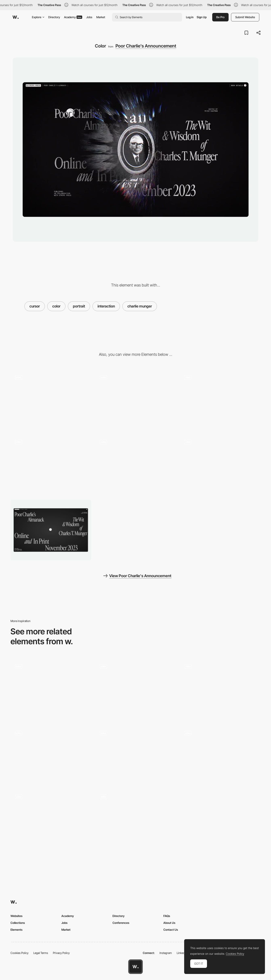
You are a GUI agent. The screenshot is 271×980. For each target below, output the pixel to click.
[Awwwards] (16, 17)
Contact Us (171, 930)
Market (101, 17)
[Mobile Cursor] (220, 465)
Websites (16, 916)
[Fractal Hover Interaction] (220, 690)
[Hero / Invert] (51, 401)
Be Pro (220, 17)
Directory (54, 17)
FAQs (167, 916)
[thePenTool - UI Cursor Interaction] (135, 755)
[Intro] (220, 401)
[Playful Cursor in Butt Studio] (51, 819)
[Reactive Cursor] (135, 465)
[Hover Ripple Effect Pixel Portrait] (51, 689)
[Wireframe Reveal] (135, 401)
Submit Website (245, 17)
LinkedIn (182, 953)
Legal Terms (41, 953)
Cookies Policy (19, 953)
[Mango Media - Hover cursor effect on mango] (135, 689)
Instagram (166, 953)
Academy (73, 17)
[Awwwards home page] (135, 967)
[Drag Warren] (51, 465)
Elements (16, 930)
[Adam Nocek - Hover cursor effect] (135, 819)
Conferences (121, 923)
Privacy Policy (61, 953)
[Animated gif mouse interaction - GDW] (220, 755)
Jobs (89, 17)
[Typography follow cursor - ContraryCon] (51, 755)
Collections (18, 923)
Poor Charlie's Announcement (146, 46)
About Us (169, 923)
